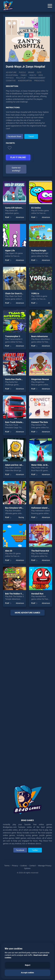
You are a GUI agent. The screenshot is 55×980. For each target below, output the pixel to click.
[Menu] (50, 6)
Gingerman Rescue (40, 379)
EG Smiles (36, 208)
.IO (49, 303)
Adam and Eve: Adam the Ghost (20, 465)
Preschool (40, 81)
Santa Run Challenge (15, 379)
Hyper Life (10, 251)
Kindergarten (25, 81)
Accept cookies (27, 973)
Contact (33, 866)
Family (24, 75)
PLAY (7, 217)
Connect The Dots (40, 422)
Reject (28, 965)
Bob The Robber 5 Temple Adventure (22, 594)
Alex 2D (9, 551)
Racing (21, 517)
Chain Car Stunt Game (15, 293)
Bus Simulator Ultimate (16, 508)
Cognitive (11, 81)
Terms (7, 866)
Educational (12, 75)
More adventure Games (27, 613)
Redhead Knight (39, 251)
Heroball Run (37, 594)
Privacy (15, 866)
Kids (41, 75)
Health (33, 75)
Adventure (11, 72)
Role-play (21, 78)
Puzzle (22, 72)
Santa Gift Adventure (15, 208)
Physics (10, 78)
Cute (39, 72)
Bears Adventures (40, 336)
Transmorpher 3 (13, 336)
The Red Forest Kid (40, 551)
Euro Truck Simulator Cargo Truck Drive (23, 422)
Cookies (24, 866)
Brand (31, 72)
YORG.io (35, 293)
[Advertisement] (27, 698)
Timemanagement (37, 78)
